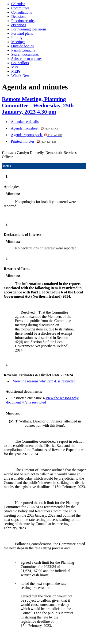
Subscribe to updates (27, 59)
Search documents (25, 54)
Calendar (18, 4)
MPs (15, 67)
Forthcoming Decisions (29, 29)
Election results (23, 21)
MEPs (16, 71)
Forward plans (22, 33)
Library (17, 38)
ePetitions (19, 25)
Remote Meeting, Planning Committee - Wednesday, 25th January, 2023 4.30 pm (38, 105)
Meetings (18, 42)
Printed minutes (33, 141)
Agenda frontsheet (35, 128)
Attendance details (25, 122)
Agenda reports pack (36, 135)
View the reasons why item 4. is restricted (44, 381)
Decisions (19, 17)
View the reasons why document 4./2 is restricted (42, 400)
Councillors (20, 63)
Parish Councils (23, 50)
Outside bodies (23, 46)
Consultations (22, 12)
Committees (20, 8)
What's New (20, 76)
